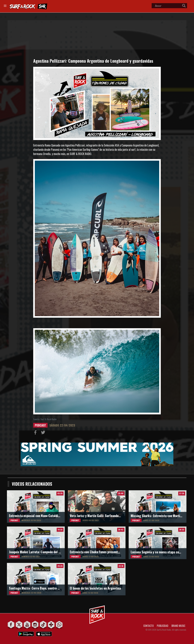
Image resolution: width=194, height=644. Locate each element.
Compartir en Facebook (36, 433)
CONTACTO (148, 626)
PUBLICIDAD (163, 626)
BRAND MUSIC (178, 626)
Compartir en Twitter (44, 433)
